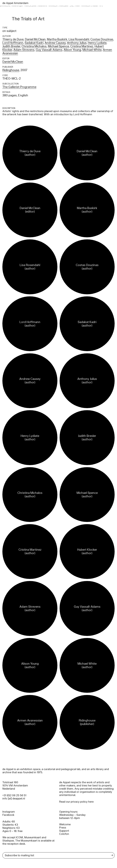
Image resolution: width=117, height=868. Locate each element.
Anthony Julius (77, 43)
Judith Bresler (11, 46)
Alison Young (72, 50)
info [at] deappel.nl (14, 799)
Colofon (64, 834)
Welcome (65, 824)
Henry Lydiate (97, 43)
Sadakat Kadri (34, 43)
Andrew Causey (55, 43)
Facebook (8, 815)
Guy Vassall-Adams (49, 50)
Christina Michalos (34, 46)
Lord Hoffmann (13, 43)
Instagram (9, 812)
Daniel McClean (35, 39)
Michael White (92, 50)
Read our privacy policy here (76, 802)
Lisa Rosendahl (79, 39)
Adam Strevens (24, 50)
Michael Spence (58, 46)
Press (63, 828)
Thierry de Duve (13, 39)
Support (64, 831)
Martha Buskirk (57, 39)
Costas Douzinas (102, 39)
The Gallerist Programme (19, 87)
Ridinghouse (11, 70)
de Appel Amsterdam (15, 3)
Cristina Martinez (82, 46)
